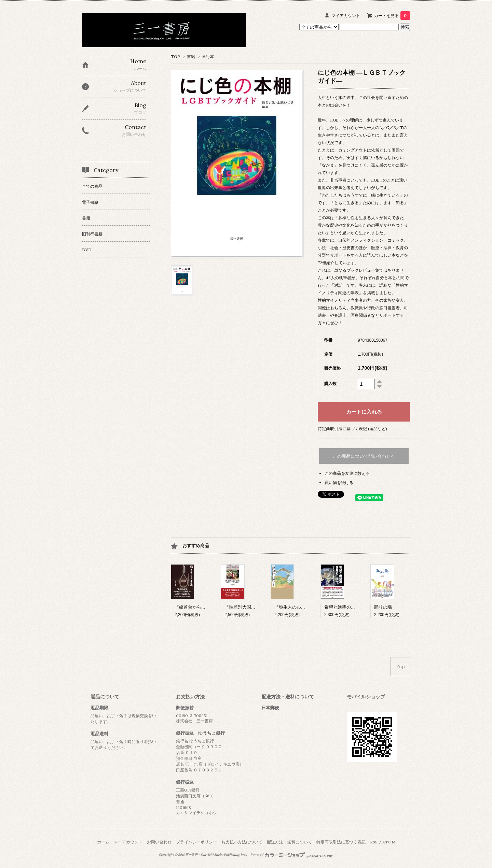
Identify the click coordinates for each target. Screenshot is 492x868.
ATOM (389, 842)
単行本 (208, 56)
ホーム (103, 842)
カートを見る (392, 16)
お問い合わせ (159, 842)
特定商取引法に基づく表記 (341, 842)
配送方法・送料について (289, 842)
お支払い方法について (242, 842)
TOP (175, 56)
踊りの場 (383, 607)
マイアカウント (346, 16)
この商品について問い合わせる (364, 456)
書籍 (191, 56)
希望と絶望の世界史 (344, 607)
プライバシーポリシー (196, 842)
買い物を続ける (339, 482)
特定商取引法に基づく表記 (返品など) (352, 429)
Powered (292, 855)
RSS (374, 842)
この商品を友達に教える (347, 473)
